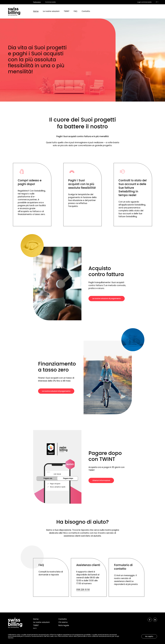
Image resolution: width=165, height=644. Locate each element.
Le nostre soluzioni (51, 11)
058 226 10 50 (83, 590)
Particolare (37, 2)
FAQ (76, 11)
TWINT (67, 11)
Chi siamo (63, 622)
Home (36, 11)
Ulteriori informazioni (101, 481)
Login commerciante (144, 2)
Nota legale (64, 626)
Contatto (86, 11)
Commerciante (50, 2)
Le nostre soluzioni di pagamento (107, 299)
